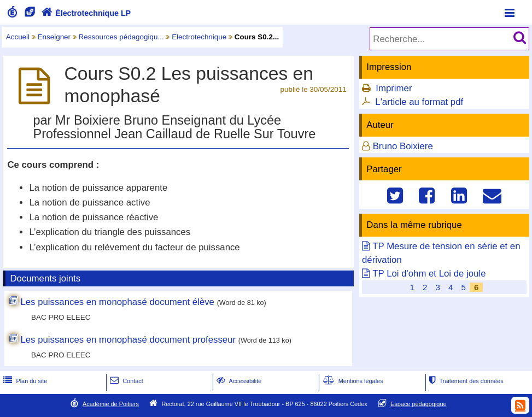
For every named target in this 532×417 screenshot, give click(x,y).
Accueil (18, 37)
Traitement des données (465, 381)
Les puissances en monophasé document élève (117, 302)
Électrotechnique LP (85, 13)
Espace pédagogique (419, 404)
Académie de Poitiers (111, 404)
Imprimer (394, 88)
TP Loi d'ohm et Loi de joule (429, 274)
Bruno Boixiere (403, 146)
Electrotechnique (199, 37)
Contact (125, 381)
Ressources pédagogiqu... (121, 37)
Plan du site (24, 381)
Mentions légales (352, 381)
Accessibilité (238, 381)
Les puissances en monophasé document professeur (128, 340)
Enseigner (54, 37)
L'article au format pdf (419, 102)
